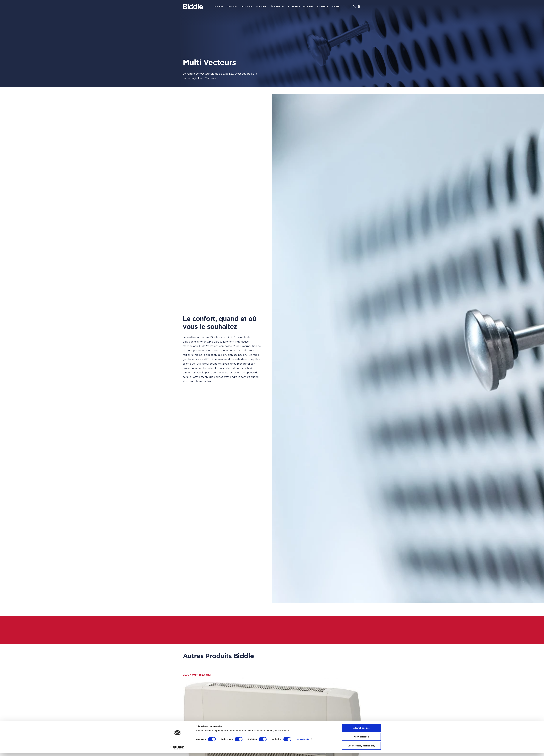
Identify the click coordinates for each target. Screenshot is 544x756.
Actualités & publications (300, 7)
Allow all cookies (361, 731)
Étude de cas (277, 7)
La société (261, 7)
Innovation (246, 7)
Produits (219, 7)
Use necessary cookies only (361, 749)
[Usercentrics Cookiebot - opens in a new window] (178, 751)
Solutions (232, 7)
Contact (336, 7)
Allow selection (361, 740)
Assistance (322, 7)
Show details (303, 742)
